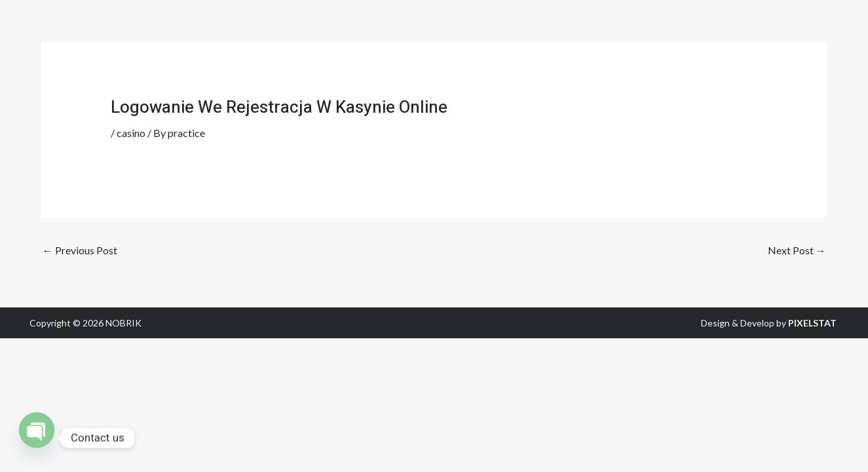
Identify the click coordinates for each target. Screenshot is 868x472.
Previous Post (80, 250)
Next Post (797, 250)
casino (131, 133)
